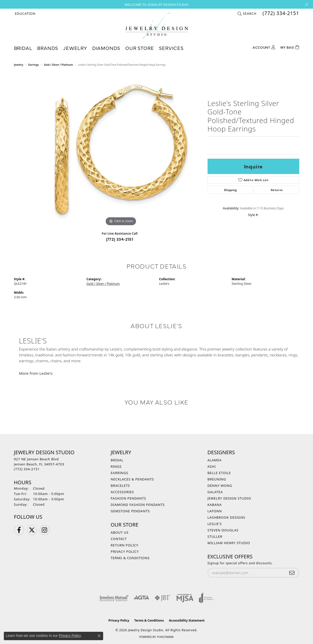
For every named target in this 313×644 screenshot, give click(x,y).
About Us (120, 532)
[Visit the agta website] (141, 598)
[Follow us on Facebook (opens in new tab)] (19, 530)
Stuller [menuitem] (215, 536)
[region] (121, 151)
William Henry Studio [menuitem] (229, 543)
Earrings (33, 65)
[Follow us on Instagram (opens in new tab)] (45, 530)
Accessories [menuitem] (123, 492)
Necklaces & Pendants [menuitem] (132, 479)
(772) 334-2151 (120, 239)
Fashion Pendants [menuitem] (128, 498)
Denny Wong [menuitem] (220, 486)
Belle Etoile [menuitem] (219, 473)
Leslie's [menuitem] (215, 524)
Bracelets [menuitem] (120, 486)
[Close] (307, 4)
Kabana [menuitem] (215, 505)
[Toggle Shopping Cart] (290, 47)
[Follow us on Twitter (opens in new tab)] (32, 530)
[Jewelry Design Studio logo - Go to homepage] (156, 26)
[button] (25, 14)
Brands (48, 48)
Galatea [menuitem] (215, 492)
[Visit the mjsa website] (185, 598)
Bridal (23, 48)
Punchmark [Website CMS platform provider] (165, 637)
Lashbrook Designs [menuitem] (227, 517)
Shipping (230, 190)
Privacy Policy (125, 552)
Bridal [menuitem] (117, 460)
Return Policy (125, 545)
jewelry (19, 65)
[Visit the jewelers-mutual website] (114, 598)
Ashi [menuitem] (212, 466)
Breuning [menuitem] (217, 479)
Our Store (140, 48)
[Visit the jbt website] (162, 598)
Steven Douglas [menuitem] (223, 530)
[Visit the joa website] (206, 598)
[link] (280, 14)
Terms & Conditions (130, 558)
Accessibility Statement (187, 620)
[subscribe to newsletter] (292, 573)
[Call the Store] (27, 469)
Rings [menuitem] (116, 466)
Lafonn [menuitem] (215, 511)
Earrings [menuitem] (120, 473)
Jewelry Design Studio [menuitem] (229, 498)
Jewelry (75, 48)
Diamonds (106, 48)
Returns (277, 190)
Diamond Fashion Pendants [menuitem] (138, 505)
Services (171, 48)
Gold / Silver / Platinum (58, 65)
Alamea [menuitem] (215, 460)
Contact (119, 539)
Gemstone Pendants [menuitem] (130, 511)
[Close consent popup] (99, 636)
